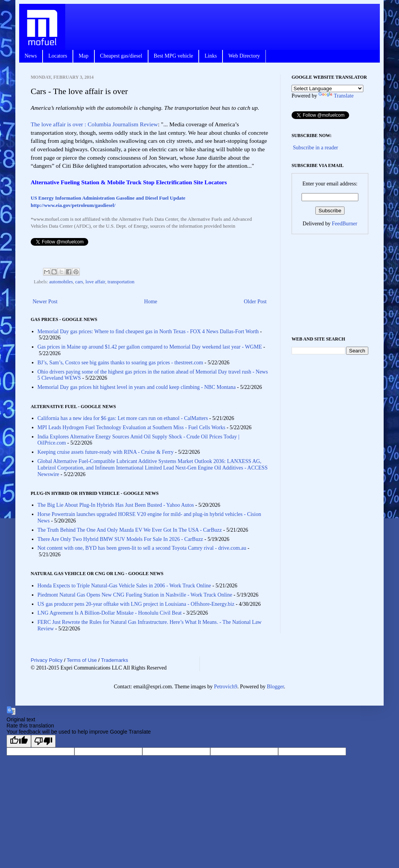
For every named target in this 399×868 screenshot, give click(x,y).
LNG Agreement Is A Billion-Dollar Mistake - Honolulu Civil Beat (110, 613)
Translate (336, 96)
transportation (121, 282)
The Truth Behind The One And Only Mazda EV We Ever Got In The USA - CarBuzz (130, 530)
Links (211, 56)
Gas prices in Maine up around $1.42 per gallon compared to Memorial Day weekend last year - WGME (150, 347)
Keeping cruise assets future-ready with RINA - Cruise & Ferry (106, 452)
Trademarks (115, 660)
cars (79, 282)
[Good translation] (19, 741)
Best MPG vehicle (174, 56)
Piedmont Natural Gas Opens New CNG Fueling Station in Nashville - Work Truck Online (135, 595)
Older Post (256, 302)
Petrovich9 (226, 687)
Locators (58, 56)
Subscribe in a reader (316, 148)
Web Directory (244, 56)
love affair (95, 282)
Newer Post (45, 302)
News (31, 56)
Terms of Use (82, 660)
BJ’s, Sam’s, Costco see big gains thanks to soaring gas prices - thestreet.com (120, 363)
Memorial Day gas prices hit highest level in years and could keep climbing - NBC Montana (137, 387)
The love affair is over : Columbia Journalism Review (94, 124)
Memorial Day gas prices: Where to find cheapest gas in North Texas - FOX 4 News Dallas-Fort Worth (148, 331)
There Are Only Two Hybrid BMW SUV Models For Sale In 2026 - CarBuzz (120, 539)
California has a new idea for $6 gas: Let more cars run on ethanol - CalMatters (123, 418)
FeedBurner (345, 224)
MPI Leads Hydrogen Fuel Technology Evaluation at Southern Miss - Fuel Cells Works (132, 427)
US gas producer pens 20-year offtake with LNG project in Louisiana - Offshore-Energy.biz (136, 604)
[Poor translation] (43, 741)
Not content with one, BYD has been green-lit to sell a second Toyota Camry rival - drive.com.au (142, 548)
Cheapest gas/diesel (121, 56)
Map (84, 56)
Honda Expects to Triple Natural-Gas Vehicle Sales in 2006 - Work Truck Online (124, 586)
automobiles (61, 282)
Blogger (275, 687)
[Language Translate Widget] (327, 88)
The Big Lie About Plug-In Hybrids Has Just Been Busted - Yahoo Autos (116, 505)
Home (151, 302)
